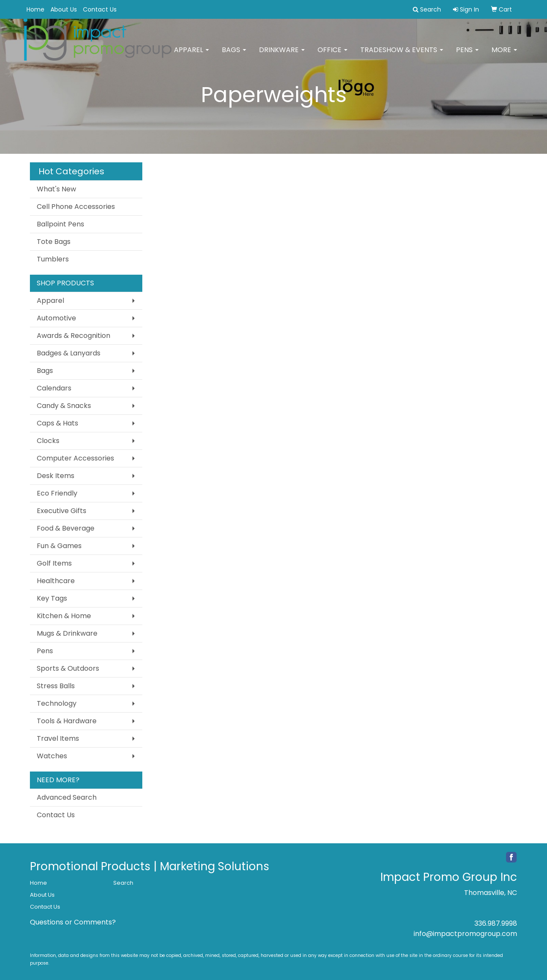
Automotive (56, 318)
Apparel (191, 55)
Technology (57, 703)
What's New (56, 189)
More (504, 55)
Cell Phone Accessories (76, 207)
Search (123, 883)
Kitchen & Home (64, 616)
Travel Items (58, 738)
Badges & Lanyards (69, 353)
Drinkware (282, 55)
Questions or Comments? (73, 922)
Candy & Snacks (64, 406)
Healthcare (56, 581)
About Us (64, 9)
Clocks (48, 441)
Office (332, 55)
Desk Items (56, 476)
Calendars (54, 388)
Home (35, 9)
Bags (234, 55)
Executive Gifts (62, 511)
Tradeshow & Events (402, 55)
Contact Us (100, 9)
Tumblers (53, 259)
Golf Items (54, 563)
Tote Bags (54, 242)
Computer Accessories (75, 458)
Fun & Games (59, 546)
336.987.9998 (496, 923)
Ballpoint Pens (60, 224)
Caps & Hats (57, 423)
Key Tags (52, 598)
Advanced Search (67, 797)
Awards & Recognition (74, 336)
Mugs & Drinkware (67, 633)
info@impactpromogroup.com (465, 934)
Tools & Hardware (67, 721)
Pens (467, 55)
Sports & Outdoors (68, 668)
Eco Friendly (57, 493)
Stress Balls (56, 686)
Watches (52, 756)
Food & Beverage (66, 528)
